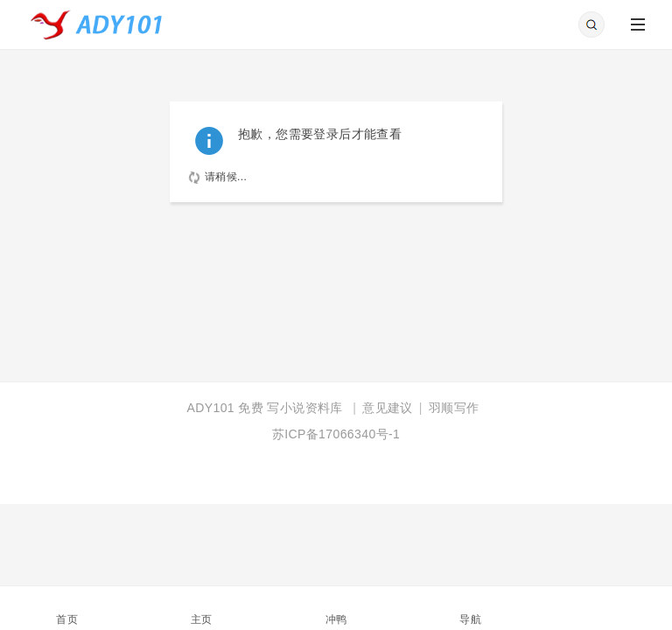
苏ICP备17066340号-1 (336, 434)
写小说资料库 (304, 408)
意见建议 (388, 408)
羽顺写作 (454, 408)
